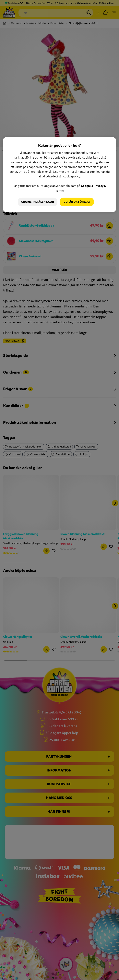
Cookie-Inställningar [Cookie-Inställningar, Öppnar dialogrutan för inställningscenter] (37, 202)
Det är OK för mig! (77, 202)
